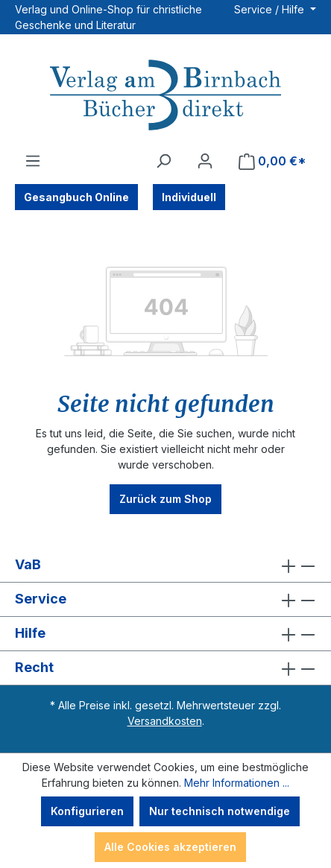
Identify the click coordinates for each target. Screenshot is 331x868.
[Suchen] (163, 161)
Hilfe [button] (165, 634)
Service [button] (165, 599)
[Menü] (33, 161)
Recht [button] (165, 668)
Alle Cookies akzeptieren (170, 847)
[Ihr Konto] (205, 161)
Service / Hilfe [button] (271, 9)
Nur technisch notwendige (220, 811)
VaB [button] (165, 565)
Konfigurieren (87, 811)
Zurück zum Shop (165, 499)
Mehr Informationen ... (237, 783)
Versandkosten (165, 721)
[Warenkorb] (272, 161)
